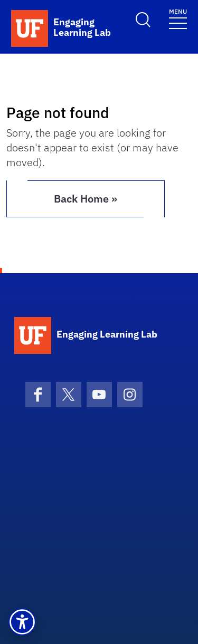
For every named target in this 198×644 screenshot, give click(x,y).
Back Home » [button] (86, 199)
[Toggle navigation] (178, 18)
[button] (22, 622)
